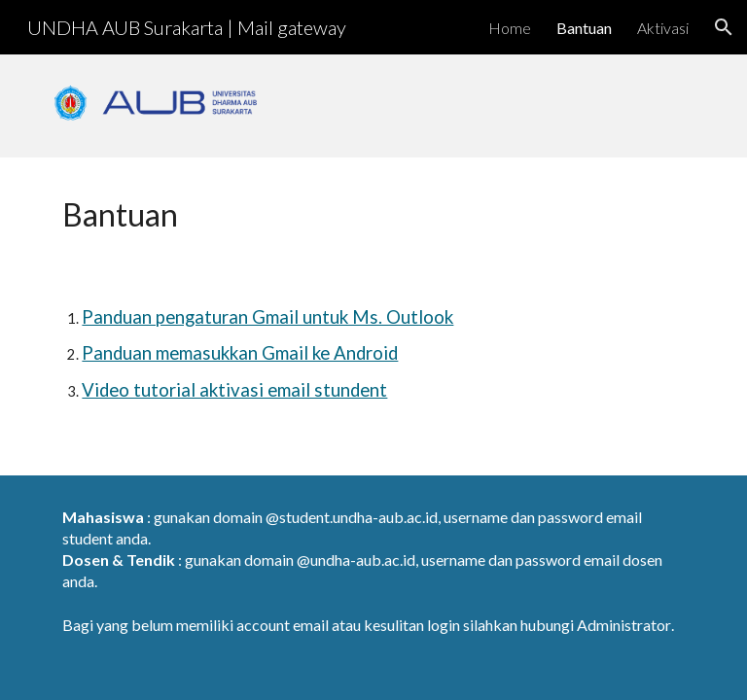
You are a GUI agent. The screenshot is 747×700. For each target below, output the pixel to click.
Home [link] (510, 28)
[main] (155, 214)
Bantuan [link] (584, 28)
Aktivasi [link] (663, 28)
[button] (724, 27)
